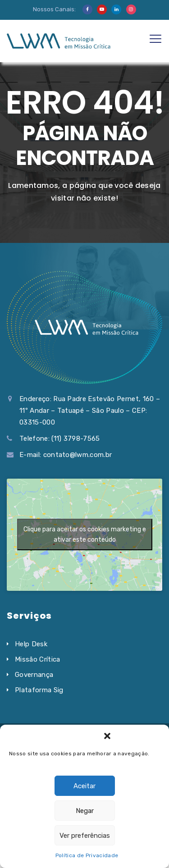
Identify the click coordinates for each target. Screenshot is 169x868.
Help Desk (31, 644)
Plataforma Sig (39, 690)
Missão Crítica (37, 659)
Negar (85, 811)
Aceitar (84, 786)
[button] (107, 736)
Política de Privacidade (87, 855)
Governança (34, 675)
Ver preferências (85, 836)
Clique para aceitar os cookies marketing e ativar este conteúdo (85, 535)
